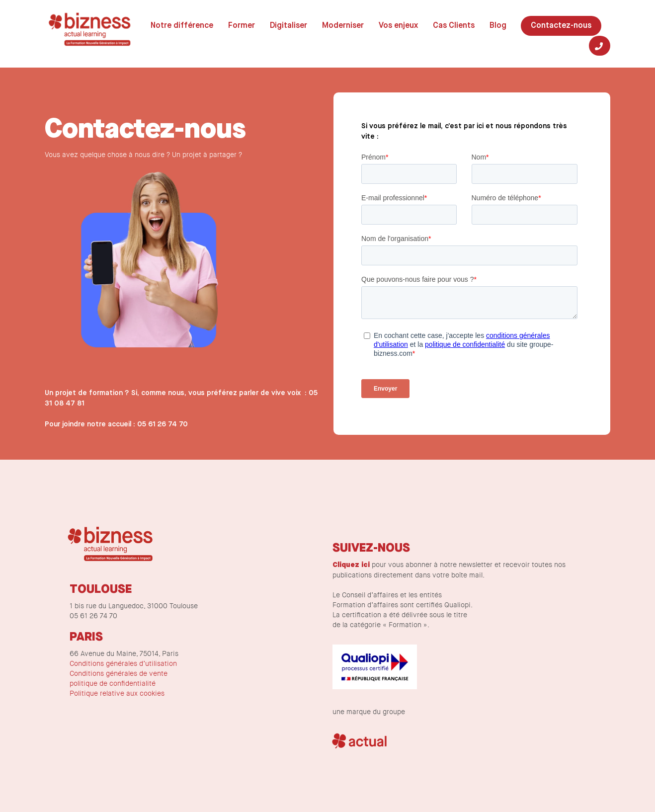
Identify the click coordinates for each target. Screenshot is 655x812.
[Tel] (600, 46)
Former (242, 26)
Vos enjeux (398, 26)
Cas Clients (454, 26)
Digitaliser (288, 26)
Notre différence (182, 26)
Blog (498, 26)
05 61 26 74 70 (163, 424)
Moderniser (343, 26)
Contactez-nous (561, 26)
